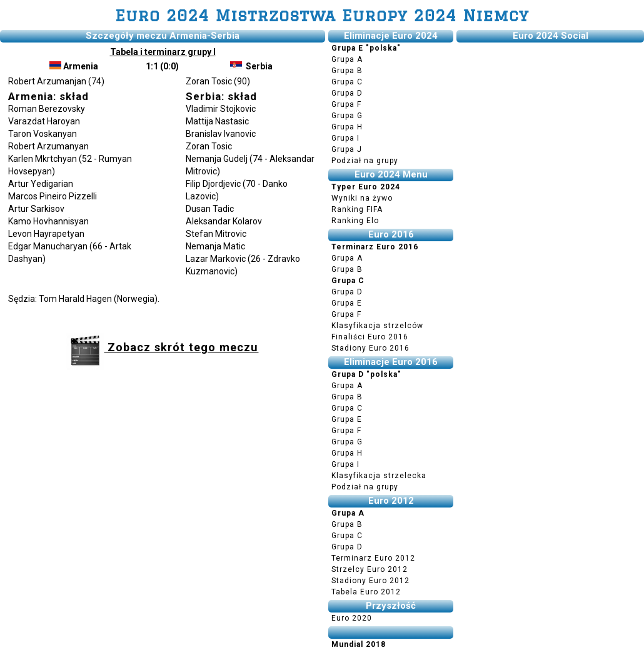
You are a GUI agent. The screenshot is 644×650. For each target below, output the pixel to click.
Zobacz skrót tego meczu (162, 347)
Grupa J (347, 149)
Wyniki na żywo (362, 198)
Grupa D (347, 93)
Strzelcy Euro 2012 (370, 569)
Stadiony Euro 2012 (370, 581)
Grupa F (346, 104)
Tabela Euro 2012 (366, 592)
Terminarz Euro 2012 (373, 558)
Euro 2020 (352, 618)
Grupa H (347, 127)
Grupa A (347, 59)
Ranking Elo (355, 221)
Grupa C (347, 82)
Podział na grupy (365, 161)
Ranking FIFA (357, 209)
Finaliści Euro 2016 (370, 337)
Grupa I (345, 138)
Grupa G (347, 116)
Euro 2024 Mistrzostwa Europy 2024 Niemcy (322, 15)
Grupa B (347, 71)
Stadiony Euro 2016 (370, 348)
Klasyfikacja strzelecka (379, 476)
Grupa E (347, 303)
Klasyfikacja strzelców (377, 326)
